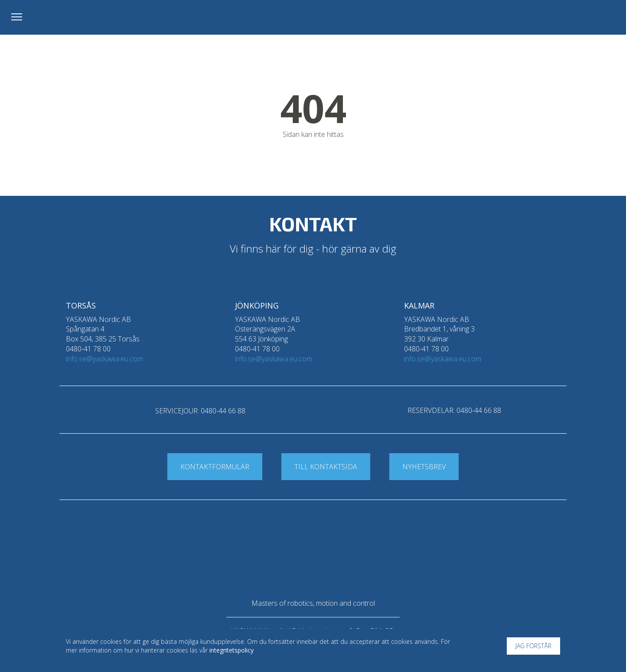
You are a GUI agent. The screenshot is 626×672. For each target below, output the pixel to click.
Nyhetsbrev (424, 467)
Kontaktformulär (215, 467)
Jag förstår (533, 646)
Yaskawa (580, 19)
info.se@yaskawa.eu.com (104, 359)
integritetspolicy (231, 650)
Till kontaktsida (326, 467)
